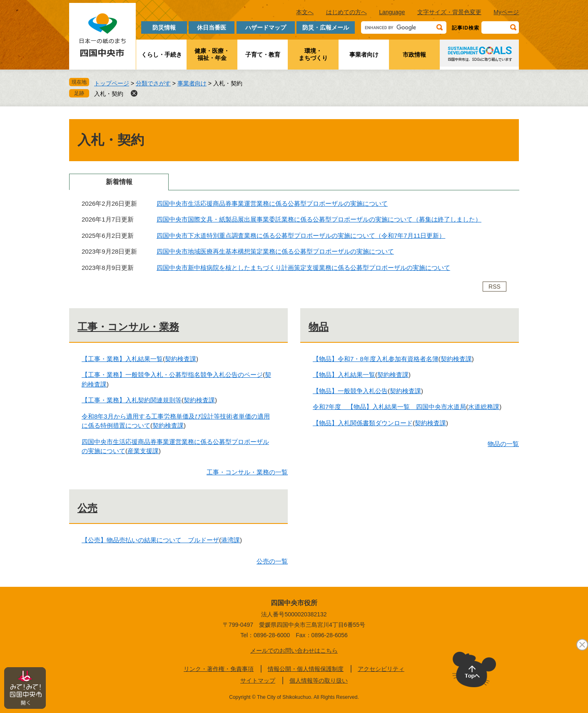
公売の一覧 (272, 561)
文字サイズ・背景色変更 (449, 12)
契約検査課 (181, 359)
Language (392, 12)
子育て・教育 (263, 55)
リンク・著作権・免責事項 (219, 669)
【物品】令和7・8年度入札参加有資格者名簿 (376, 359)
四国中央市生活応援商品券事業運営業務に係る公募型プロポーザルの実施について (272, 203)
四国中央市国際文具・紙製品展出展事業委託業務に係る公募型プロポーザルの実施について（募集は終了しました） (319, 219)
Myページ (506, 12)
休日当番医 (212, 27)
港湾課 (230, 540)
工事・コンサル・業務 (128, 327)
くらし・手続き (162, 55)
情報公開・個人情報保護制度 (306, 669)
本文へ (305, 12)
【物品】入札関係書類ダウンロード (363, 423)
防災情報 (164, 27)
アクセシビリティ (381, 669)
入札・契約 (109, 94)
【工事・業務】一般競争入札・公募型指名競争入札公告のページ (172, 375)
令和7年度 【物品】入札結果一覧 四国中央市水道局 (389, 407)
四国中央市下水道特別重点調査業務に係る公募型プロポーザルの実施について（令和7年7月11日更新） (301, 236)
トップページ (112, 83)
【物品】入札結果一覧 (344, 375)
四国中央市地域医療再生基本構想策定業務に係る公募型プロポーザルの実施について (275, 251)
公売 (87, 508)
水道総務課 (484, 407)
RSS (495, 287)
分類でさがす (153, 83)
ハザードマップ (266, 27)
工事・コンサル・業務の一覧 (247, 472)
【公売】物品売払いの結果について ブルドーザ (150, 540)
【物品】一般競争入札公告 (350, 391)
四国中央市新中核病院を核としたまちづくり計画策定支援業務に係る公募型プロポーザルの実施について (303, 268)
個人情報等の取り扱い (319, 681)
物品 (319, 327)
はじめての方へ (346, 12)
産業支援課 (143, 451)
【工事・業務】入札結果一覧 (122, 359)
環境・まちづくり (313, 54)
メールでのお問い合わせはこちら (294, 651)
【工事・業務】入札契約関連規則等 (132, 400)
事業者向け (364, 55)
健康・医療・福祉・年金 (212, 54)
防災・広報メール (326, 27)
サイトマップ (258, 681)
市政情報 (414, 55)
